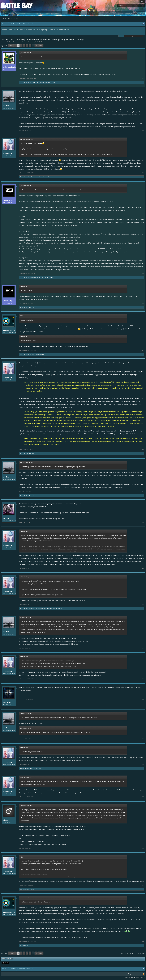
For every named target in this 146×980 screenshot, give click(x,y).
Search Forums (7, 18)
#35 (143, 739)
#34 (143, 700)
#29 (143, 523)
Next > (41, 46)
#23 (143, 173)
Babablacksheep (43, 177)
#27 (143, 450)
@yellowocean (24, 504)
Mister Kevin (31, 82)
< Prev (11, 46)
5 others (46, 278)
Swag (29, 278)
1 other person (53, 608)
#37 (143, 797)
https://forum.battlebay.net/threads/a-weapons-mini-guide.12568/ (42, 519)
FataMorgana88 (36, 278)
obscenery (7, 702)
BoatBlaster (31, 177)
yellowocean (30, 42)
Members (15, 13)
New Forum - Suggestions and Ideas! (133, 36)
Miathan (6, 106)
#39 (143, 885)
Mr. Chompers (24, 307)
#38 (143, 848)
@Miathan (40, 363)
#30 (143, 568)
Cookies (121, 36)
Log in (142, 1)
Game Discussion (14, 42)
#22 (143, 131)
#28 (143, 491)
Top (140, 974)
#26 (143, 350)
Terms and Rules (130, 977)
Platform (10, 5)
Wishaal (6, 518)
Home (135, 974)
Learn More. (65, 30)
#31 (143, 605)
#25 (143, 303)
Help (130, 974)
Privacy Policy (141, 977)
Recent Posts (18, 18)
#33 (143, 679)
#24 (143, 274)
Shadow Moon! (41, 608)
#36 (143, 764)
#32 (143, 648)
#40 (143, 941)
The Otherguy (24, 768)
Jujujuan (6, 820)
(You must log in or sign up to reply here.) (133, 953)
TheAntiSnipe (8, 200)
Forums (5, 13)
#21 (143, 78)
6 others (47, 82)
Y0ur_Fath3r (23, 82)
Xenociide (39, 82)
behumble (32, 608)
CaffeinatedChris (9, 67)
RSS (143, 974)
